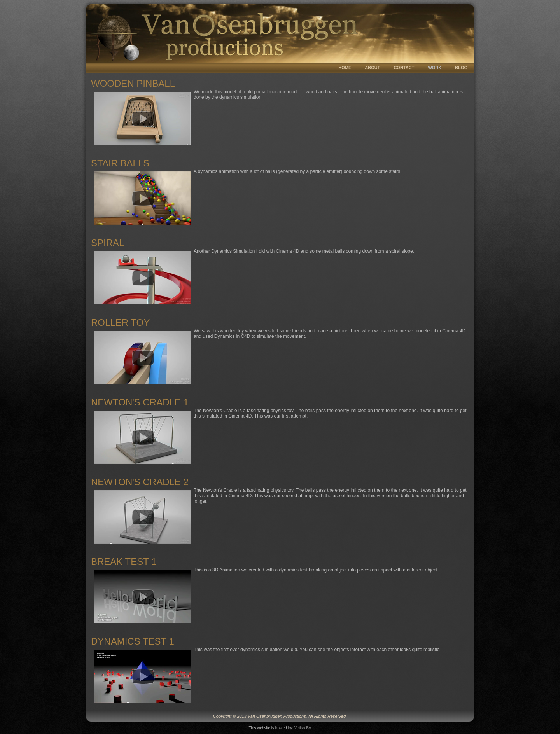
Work (435, 68)
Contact (404, 68)
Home (345, 68)
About (372, 68)
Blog (461, 68)
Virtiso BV (303, 728)
